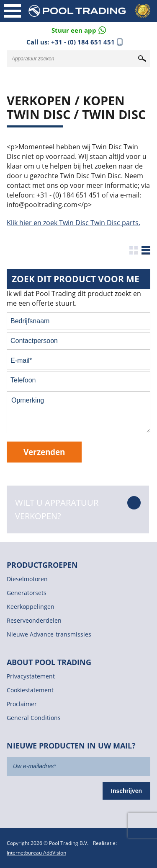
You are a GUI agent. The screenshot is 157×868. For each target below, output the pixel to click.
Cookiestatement (30, 690)
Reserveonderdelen (34, 620)
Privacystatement (31, 676)
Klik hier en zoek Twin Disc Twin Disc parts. (73, 223)
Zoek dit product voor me (76, 279)
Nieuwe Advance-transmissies (49, 634)
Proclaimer (22, 704)
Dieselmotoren (27, 579)
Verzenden (44, 452)
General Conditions (34, 718)
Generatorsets (27, 593)
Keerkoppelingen (31, 607)
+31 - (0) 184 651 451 (83, 42)
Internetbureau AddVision (36, 853)
